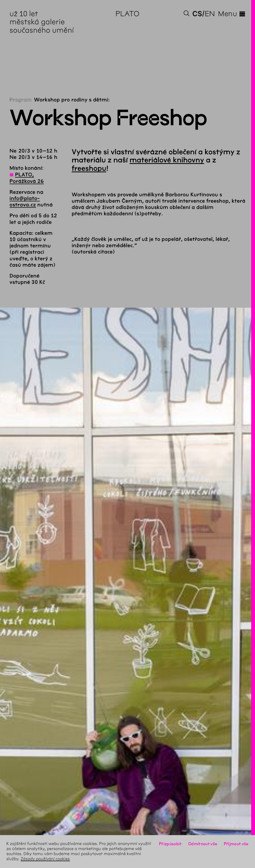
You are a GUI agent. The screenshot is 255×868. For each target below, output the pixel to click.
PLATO (127, 14)
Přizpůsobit (170, 844)
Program (21, 100)
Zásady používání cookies (45, 859)
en (210, 14)
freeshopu (89, 168)
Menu (232, 14)
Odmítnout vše (203, 844)
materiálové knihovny (167, 160)
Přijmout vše (236, 844)
